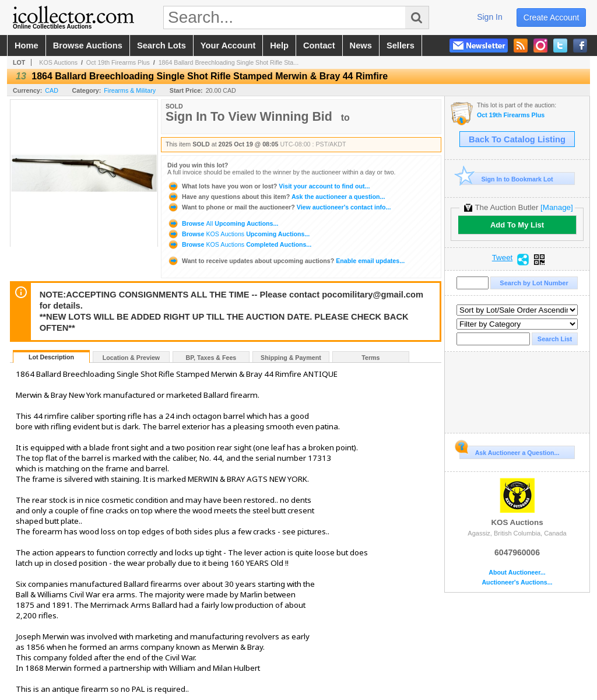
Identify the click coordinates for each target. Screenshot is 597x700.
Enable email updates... (286, 261)
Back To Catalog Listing (517, 139)
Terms (371, 358)
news (361, 45)
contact (319, 45)
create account (552, 17)
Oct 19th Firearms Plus (118, 62)
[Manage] (556, 207)
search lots (161, 45)
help (279, 45)
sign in (490, 17)
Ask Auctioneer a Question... (509, 451)
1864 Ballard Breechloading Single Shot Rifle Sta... (229, 62)
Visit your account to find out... (268, 186)
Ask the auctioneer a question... (276, 197)
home (27, 45)
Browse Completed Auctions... (239, 244)
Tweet (503, 258)
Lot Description (51, 357)
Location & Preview (131, 358)
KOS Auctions (58, 62)
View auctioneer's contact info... (279, 207)
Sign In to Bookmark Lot (506, 179)
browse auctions (88, 45)
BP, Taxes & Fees (211, 358)
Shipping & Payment (291, 358)
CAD (52, 90)
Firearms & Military (130, 90)
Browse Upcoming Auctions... (223, 223)
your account (228, 45)
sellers (401, 45)
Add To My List (517, 225)
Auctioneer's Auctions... (517, 582)
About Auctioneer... (517, 573)
